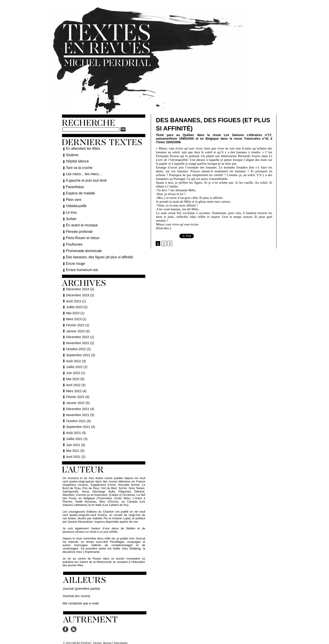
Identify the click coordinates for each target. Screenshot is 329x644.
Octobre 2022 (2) (78, 345)
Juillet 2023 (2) (76, 303)
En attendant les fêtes (81, 148)
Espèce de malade (79, 192)
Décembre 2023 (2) (80, 291)
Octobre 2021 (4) (78, 417)
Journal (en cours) (74, 590)
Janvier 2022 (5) (77, 398)
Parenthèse (74, 185)
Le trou (71, 210)
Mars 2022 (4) (76, 387)
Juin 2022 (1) (75, 368)
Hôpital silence (76, 161)
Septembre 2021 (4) (80, 422)
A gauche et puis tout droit (84, 179)
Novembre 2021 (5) (80, 410)
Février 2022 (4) (77, 392)
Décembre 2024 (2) (80, 285)
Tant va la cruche (78, 167)
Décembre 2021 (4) (80, 404)
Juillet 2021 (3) (76, 434)
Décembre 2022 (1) (80, 333)
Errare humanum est (80, 265)
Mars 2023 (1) (76, 315)
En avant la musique (80, 222)
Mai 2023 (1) (75, 309)
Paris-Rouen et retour (81, 235)
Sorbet (70, 216)
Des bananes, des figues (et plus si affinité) (96, 253)
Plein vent (73, 198)
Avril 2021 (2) (75, 452)
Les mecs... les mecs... (82, 173)
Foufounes (73, 241)
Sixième (71, 155)
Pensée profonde (78, 229)
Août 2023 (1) (75, 297)
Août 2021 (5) (75, 428)
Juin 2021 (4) (75, 440)
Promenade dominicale (82, 247)
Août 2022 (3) (75, 357)
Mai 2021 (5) (75, 446)
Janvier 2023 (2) (77, 327)
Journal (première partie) (78, 584)
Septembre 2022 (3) (80, 351)
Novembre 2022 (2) (80, 339)
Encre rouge (74, 259)
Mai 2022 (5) (75, 375)
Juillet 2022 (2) (76, 362)
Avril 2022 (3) (75, 381)
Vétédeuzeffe (75, 204)
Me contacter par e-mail (78, 597)
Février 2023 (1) (77, 321)
